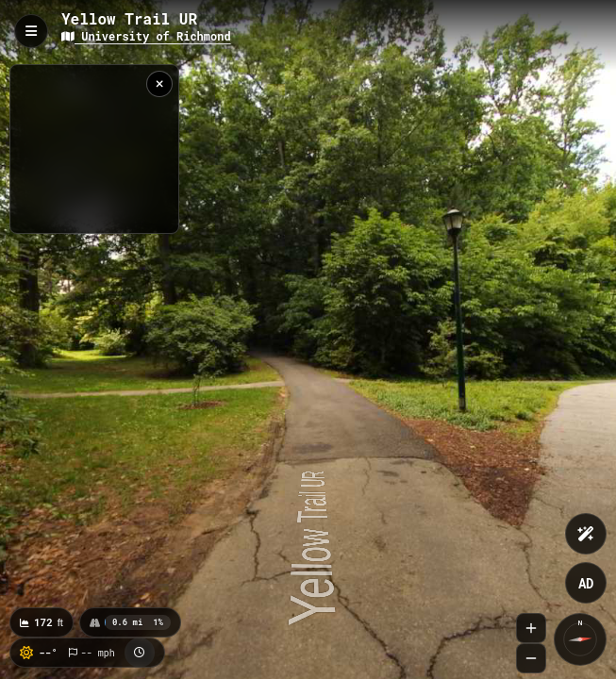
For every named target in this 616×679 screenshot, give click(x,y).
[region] (94, 149)
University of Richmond (146, 36)
